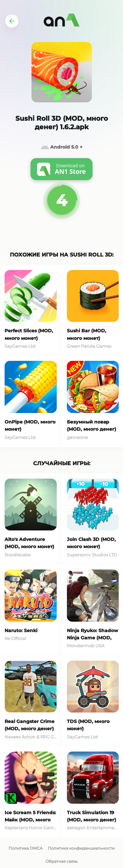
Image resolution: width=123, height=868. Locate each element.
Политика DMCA (26, 848)
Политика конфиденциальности (81, 848)
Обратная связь (62, 861)
